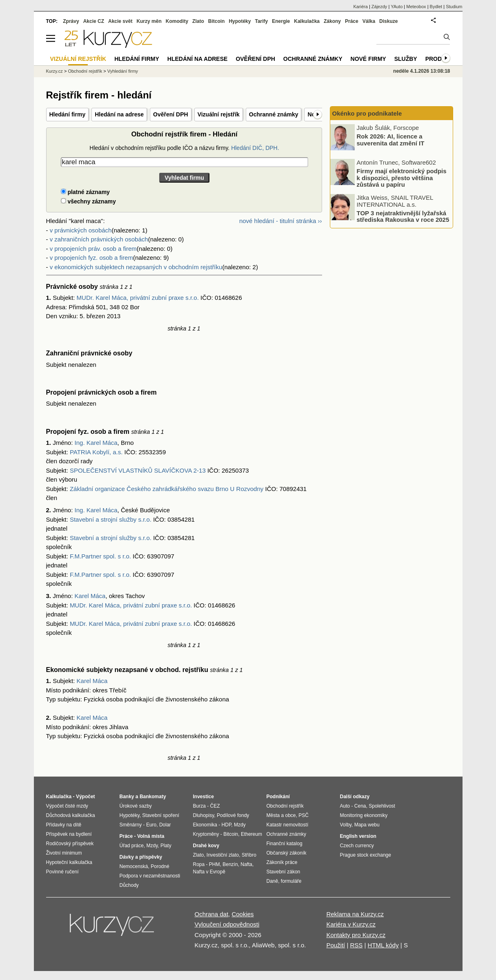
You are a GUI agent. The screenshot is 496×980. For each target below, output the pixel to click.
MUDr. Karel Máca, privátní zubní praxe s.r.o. (138, 298)
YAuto (397, 7)
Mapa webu (367, 825)
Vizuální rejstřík (219, 114)
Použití (336, 945)
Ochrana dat (212, 914)
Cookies (242, 914)
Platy (166, 846)
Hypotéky (240, 21)
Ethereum (251, 834)
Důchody (129, 885)
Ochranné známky (274, 114)
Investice (204, 797)
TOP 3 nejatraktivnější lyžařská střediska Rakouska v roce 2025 (403, 216)
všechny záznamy (88, 201)
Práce (352, 21)
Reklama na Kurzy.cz (355, 914)
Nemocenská (134, 866)
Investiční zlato (223, 855)
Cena (360, 806)
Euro (151, 825)
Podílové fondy (233, 815)
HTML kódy (383, 945)
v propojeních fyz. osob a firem (91, 258)
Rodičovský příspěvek (70, 844)
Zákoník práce (282, 862)
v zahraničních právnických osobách (99, 239)
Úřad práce (132, 846)
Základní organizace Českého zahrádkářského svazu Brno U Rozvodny (167, 489)
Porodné (160, 866)
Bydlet (436, 7)
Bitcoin (217, 21)
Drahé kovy (206, 846)
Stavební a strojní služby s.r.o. (111, 519)
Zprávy (71, 21)
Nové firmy (368, 59)
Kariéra (360, 7)
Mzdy (152, 846)
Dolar (165, 825)
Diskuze (388, 21)
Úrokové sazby (136, 806)
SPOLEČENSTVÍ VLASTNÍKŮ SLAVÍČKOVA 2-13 (138, 470)
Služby (406, 59)
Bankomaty (153, 797)
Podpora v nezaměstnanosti (150, 876)
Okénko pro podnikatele (367, 113)
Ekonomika (205, 825)
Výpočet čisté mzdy (67, 806)
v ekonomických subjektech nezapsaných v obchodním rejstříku (136, 267)
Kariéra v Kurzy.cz (351, 924)
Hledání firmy (68, 114)
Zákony (332, 21)
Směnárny (131, 825)
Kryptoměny (206, 834)
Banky (127, 797)
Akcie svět (120, 21)
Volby (346, 825)
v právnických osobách (81, 230)
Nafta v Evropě (209, 872)
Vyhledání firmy (123, 71)
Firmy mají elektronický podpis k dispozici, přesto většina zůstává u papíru (402, 178)
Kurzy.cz (54, 71)
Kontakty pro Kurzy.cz (356, 935)
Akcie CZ (94, 21)
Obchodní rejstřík (85, 71)
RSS (356, 945)
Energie (281, 21)
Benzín (230, 864)
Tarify (261, 21)
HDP (227, 825)
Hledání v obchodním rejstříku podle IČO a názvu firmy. (184, 148)
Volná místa (151, 836)
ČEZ (215, 806)
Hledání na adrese (119, 114)
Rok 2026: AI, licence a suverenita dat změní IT (391, 140)
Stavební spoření (161, 815)
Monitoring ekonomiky (364, 815)
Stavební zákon (284, 872)
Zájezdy (379, 7)
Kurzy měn (149, 21)
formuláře (291, 881)
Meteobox (416, 7)
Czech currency (357, 846)
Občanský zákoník (287, 853)
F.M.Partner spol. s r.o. (100, 556)
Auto (345, 806)
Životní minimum (64, 853)
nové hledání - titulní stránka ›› (281, 221)
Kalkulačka (307, 21)
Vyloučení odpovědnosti (227, 924)
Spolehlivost (382, 806)
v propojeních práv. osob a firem (93, 249)
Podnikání (278, 797)
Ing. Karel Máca (96, 443)
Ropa (199, 864)
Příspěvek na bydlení (69, 834)
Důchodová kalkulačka (71, 815)
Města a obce (281, 815)
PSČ (304, 815)
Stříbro (249, 855)
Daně (272, 881)
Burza (199, 806)
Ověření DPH (171, 114)
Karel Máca (90, 596)
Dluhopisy (204, 815)
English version (358, 836)
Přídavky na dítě (64, 825)
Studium (454, 7)
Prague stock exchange (366, 855)
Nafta (246, 864)
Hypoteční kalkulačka (69, 862)
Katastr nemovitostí (288, 825)
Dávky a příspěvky (141, 857)
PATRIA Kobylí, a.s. (96, 452)
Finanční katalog (285, 844)
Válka (369, 21)
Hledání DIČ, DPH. (255, 148)
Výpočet (86, 797)
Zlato (198, 21)
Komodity (177, 21)
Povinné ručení (62, 872)
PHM (215, 864)
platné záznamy (85, 192)
